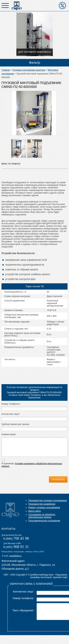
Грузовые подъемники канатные (29, 70)
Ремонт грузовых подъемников (44, 513)
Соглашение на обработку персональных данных (42, 521)
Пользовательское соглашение (44, 526)
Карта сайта (34, 517)
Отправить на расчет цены (62, 6)
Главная (6, 70)
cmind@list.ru (15, 561)
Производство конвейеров (42, 510)
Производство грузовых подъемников (48, 506)
